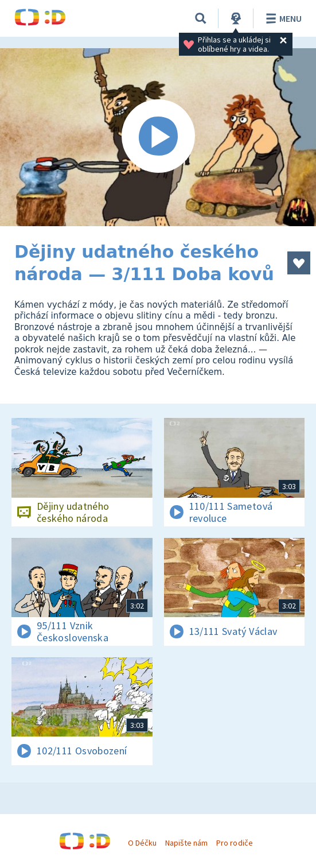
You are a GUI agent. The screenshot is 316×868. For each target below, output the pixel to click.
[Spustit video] (158, 137)
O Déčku (142, 843)
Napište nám (186, 843)
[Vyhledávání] (201, 18)
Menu (282, 18)
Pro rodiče (234, 843)
